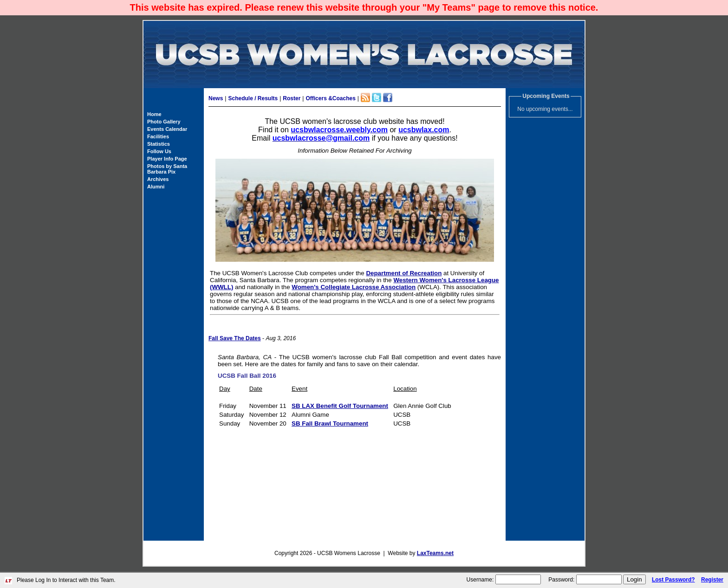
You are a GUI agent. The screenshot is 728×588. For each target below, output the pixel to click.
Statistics (159, 144)
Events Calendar (167, 129)
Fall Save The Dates (235, 338)
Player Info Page (167, 159)
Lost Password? (673, 580)
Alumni (156, 187)
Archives (158, 179)
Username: (480, 580)
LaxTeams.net (435, 553)
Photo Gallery (164, 122)
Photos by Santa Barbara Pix (167, 169)
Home (154, 114)
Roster (292, 98)
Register (712, 580)
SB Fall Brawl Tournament (330, 423)
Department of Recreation (404, 273)
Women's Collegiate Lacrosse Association (354, 287)
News (216, 98)
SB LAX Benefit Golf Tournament (340, 406)
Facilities (158, 136)
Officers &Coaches (330, 98)
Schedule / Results (253, 98)
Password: (561, 580)
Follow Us (159, 151)
